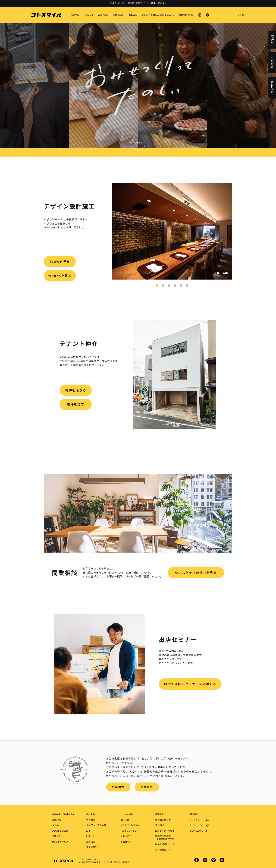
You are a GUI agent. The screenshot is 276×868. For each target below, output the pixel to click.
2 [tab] (163, 286)
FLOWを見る (60, 262)
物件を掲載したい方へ (166, 844)
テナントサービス (60, 842)
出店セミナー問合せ (165, 831)
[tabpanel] (172, 231)
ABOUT (88, 15)
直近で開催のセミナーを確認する (190, 684)
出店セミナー (58, 836)
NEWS (133, 15)
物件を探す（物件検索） (63, 814)
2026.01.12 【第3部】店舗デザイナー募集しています (138, 3)
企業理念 (118, 787)
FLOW (55, 825)
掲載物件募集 (186, 15)
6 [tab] (187, 286)
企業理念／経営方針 (96, 825)
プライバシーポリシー (87, 859)
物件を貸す (76, 405)
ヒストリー (91, 836)
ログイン (241, 15)
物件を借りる (76, 391)
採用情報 (91, 842)
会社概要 (147, 787)
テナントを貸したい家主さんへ (158, 15)
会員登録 (272, 63)
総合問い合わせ (163, 820)
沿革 (88, 831)
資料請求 (160, 825)
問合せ (272, 40)
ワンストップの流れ (61, 831)
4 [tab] (175, 286)
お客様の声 (118, 15)
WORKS (103, 15)
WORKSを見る (60, 276)
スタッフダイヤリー (130, 831)
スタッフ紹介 (92, 847)
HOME (75, 15)
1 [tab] (157, 286)
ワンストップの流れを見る (196, 573)
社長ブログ (126, 836)
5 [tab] (181, 286)
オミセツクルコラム (130, 825)
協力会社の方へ (163, 850)
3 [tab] (169, 286)
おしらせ (125, 820)
